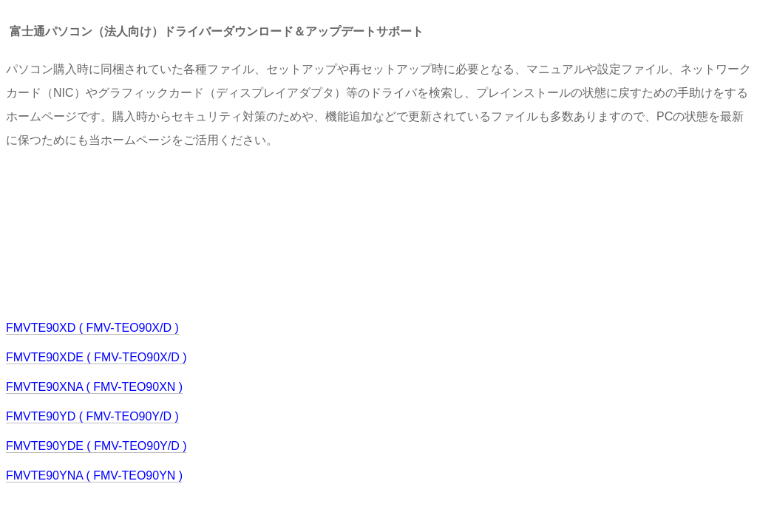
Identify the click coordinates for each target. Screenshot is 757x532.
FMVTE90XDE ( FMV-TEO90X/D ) (96, 357)
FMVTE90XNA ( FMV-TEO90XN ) (94, 387)
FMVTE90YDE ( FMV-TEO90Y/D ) (96, 446)
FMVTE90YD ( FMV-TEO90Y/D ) (92, 416)
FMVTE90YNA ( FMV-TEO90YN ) (94, 475)
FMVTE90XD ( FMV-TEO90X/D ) (92, 328)
